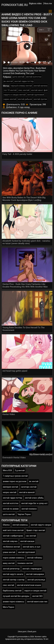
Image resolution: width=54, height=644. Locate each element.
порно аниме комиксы (14, 558)
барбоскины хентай (12, 591)
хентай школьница (36, 580)
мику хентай (9, 563)
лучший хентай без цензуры (16, 596)
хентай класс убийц (34, 498)
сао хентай (31, 536)
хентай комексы (20, 525)
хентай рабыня (25, 99)
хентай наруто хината (13, 574)
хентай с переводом (32, 569)
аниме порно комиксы (14, 602)
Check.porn (32, 632)
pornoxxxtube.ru (15, 5)
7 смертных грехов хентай (15, 476)
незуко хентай (10, 492)
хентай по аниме (11, 509)
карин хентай (10, 99)
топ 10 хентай (10, 90)
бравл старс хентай (36, 530)
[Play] (5, 62)
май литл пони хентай (13, 530)
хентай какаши (27, 541)
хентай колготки (34, 77)
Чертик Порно (24, 514)
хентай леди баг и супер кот (34, 503)
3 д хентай (20, 470)
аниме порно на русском (15, 481)
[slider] (13, 62)
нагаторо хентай (29, 487)
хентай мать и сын (32, 547)
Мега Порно (9, 607)
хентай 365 (37, 596)
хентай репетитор (11, 569)
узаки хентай (9, 552)
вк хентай (8, 81)
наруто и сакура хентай (15, 95)
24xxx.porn (22, 632)
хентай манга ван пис (37, 602)
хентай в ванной (27, 492)
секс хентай (24, 90)
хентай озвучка (10, 541)
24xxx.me (48, 3)
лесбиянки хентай (11, 547)
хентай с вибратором (13, 536)
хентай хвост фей (39, 90)
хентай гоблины (35, 558)
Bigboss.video (35, 3)
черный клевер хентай (21, 86)
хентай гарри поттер (24, 81)
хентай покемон (29, 509)
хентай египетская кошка (29, 585)
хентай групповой (36, 95)
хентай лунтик (40, 99)
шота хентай (18, 77)
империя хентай (11, 487)
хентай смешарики (35, 574)
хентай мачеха (40, 86)
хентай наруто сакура (41, 525)
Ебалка (6, 525)
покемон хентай (25, 563)
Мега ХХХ (7, 470)
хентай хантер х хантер (14, 580)
